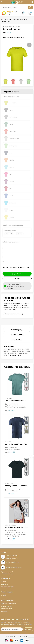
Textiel (9, 19)
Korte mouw (23, 19)
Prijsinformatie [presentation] (17, 335)
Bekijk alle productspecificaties (13, 37)
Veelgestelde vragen (7, 587)
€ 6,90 (10, 410)
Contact (3, 595)
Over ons (4, 582)
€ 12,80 (10, 452)
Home (3, 19)
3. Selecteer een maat (11, 242)
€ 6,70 (10, 494)
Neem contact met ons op (13, 314)
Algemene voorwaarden (8, 603)
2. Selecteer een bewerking (13, 225)
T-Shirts (15, 19)
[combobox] (14, 7)
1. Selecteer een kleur (11, 97)
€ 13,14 (10, 539)
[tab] (17, 330)
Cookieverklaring (6, 606)
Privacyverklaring (6, 609)
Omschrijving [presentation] (17, 330)
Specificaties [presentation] (17, 340)
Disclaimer (4, 611)
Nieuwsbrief (5, 584)
